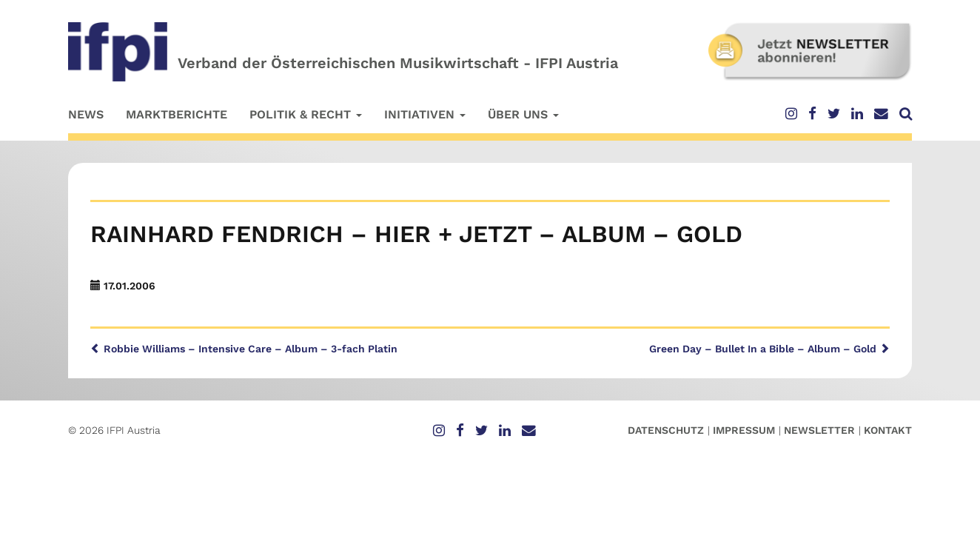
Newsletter (819, 430)
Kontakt (888, 430)
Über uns (523, 114)
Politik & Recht (306, 114)
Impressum (744, 430)
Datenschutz (666, 430)
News (86, 114)
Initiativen (425, 114)
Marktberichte (177, 114)
